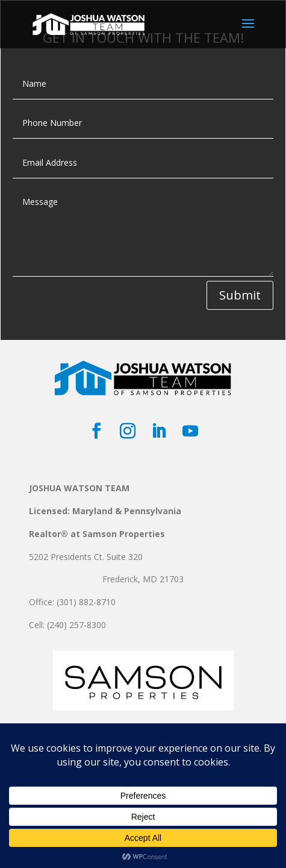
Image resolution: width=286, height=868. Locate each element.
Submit (240, 295)
